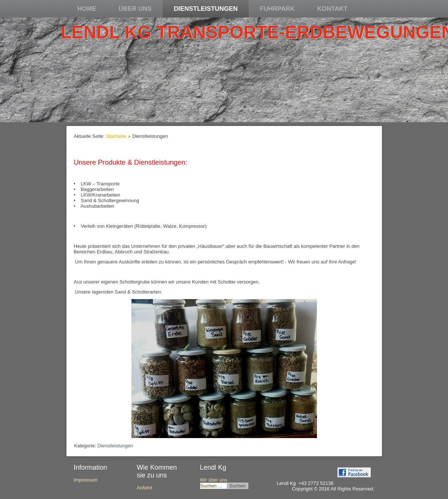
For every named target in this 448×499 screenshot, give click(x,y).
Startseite (116, 136)
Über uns (135, 9)
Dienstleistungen (206, 9)
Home (87, 9)
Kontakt (332, 9)
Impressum (86, 480)
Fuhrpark (277, 9)
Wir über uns (214, 480)
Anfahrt (145, 488)
